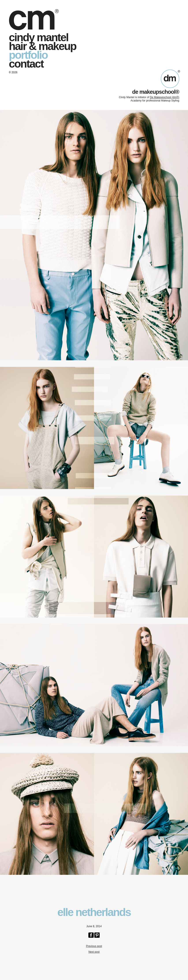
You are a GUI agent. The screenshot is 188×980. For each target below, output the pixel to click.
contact (26, 64)
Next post (94, 952)
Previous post (94, 946)
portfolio (28, 55)
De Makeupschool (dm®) (165, 97)
